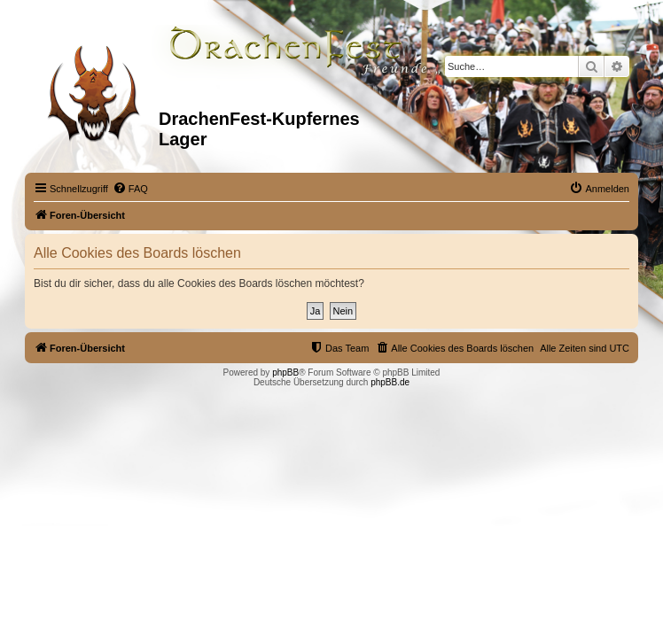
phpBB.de (390, 382)
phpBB (285, 372)
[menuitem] (130, 189)
